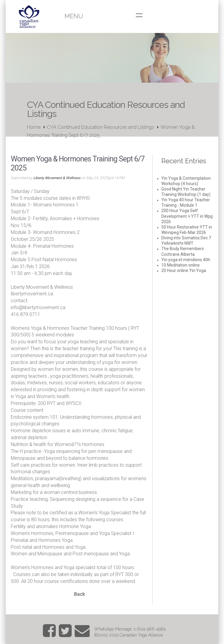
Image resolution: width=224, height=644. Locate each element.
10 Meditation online (181, 265)
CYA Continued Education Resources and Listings (100, 127)
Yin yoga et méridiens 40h (186, 260)
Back (79, 594)
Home (34, 127)
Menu (74, 16)
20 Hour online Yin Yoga (184, 270)
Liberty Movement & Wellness (57, 178)
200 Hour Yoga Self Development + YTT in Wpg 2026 (187, 216)
